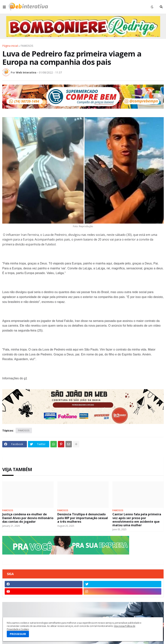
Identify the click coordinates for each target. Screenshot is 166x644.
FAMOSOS (27, 46)
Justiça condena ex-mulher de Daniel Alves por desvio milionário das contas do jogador (28, 518)
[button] (4, 7)
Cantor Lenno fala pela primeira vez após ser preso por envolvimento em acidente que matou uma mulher (137, 520)
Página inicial (10, 46)
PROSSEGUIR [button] (18, 634)
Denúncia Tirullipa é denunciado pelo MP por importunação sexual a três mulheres (83, 518)
